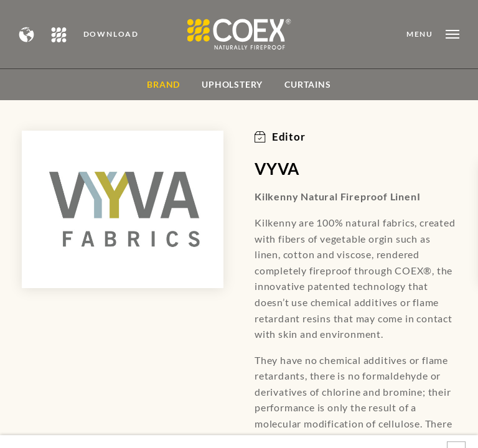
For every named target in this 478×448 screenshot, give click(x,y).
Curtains (307, 84)
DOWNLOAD (111, 34)
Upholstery (232, 84)
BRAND (163, 84)
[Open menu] (433, 34)
